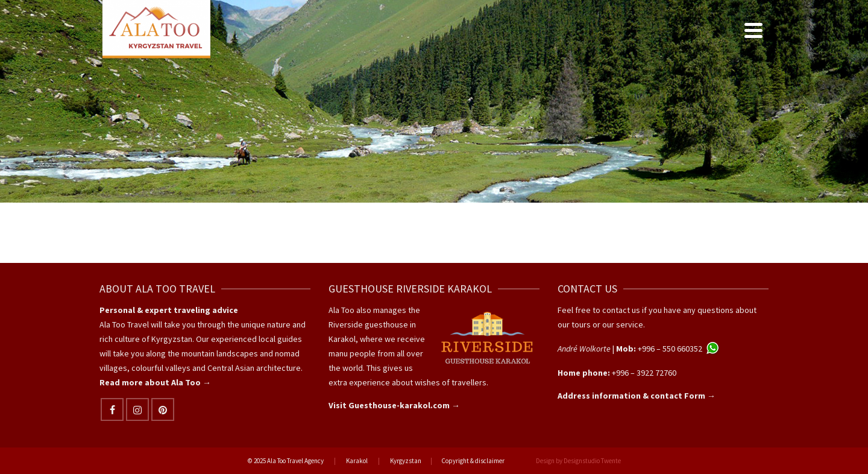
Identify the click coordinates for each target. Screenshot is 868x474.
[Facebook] (112, 409)
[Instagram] (137, 409)
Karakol (357, 461)
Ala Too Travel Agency (295, 461)
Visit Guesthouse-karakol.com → (394, 405)
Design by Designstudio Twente (578, 461)
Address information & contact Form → (637, 396)
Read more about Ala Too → (155, 382)
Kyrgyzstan (406, 461)
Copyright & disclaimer (473, 461)
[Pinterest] (163, 409)
